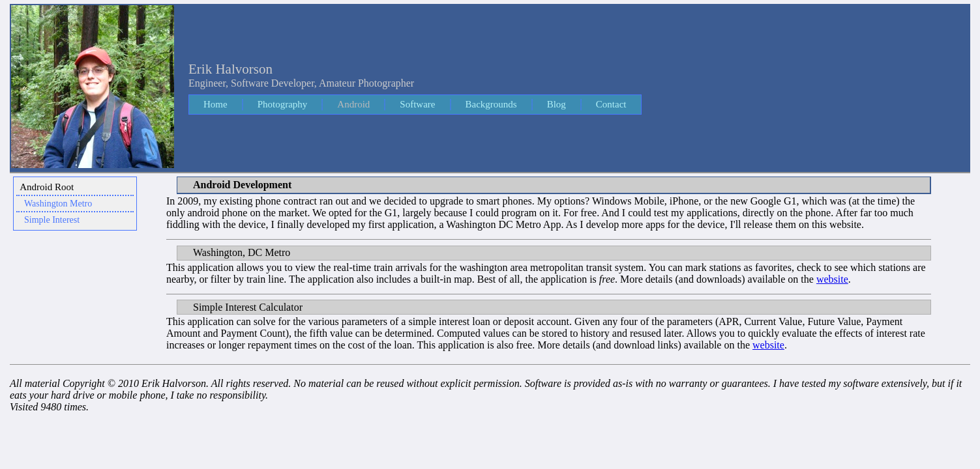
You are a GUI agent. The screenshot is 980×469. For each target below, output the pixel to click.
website (832, 279)
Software (417, 104)
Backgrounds (491, 104)
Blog (557, 104)
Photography (283, 104)
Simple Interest (52, 220)
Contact (611, 104)
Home (215, 104)
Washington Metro (58, 204)
